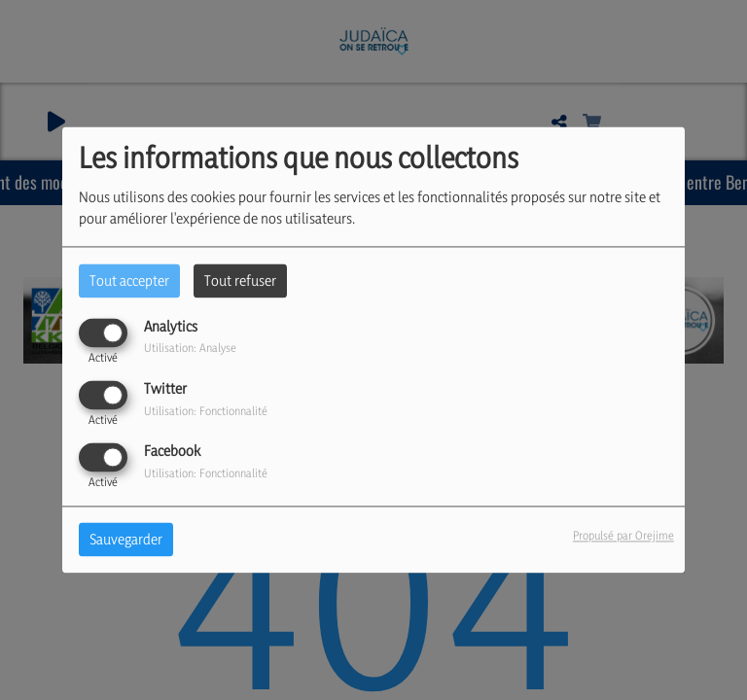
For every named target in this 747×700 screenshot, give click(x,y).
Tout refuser (240, 280)
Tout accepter (129, 280)
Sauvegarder (126, 540)
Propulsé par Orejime (623, 536)
